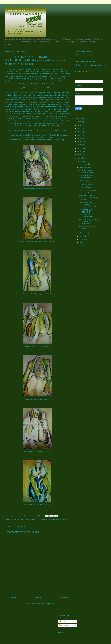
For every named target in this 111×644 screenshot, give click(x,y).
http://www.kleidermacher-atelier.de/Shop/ (90, 65)
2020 (80, 138)
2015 (80, 155)
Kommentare (65, 625)
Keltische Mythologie (34, 519)
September (84, 236)
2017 (80, 148)
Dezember (84, 164)
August (82, 239)
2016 (80, 151)
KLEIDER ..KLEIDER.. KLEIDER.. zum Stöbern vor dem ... (89, 197)
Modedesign (64, 519)
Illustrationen (15, 519)
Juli (81, 243)
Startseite (38, 598)
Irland (23, 519)
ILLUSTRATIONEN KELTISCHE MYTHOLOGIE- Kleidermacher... (86, 213)
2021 (80, 135)
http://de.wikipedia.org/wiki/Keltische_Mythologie (37, 88)
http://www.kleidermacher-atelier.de (88, 55)
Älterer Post (64, 598)
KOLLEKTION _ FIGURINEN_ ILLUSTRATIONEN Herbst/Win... (87, 184)
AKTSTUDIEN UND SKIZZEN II (86, 228)
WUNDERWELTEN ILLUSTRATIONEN (87, 171)
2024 (80, 125)
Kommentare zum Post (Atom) (42, 604)
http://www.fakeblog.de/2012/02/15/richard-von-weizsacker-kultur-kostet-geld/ (37, 130)
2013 (80, 161)
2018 (80, 145)
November (84, 167)
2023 (80, 128)
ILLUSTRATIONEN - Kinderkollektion (87, 177)
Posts (62, 621)
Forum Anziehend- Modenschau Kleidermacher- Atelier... (89, 205)
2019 (80, 142)
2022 (80, 132)
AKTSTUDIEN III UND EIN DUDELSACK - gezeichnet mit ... (89, 221)
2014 (80, 158)
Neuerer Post (11, 598)
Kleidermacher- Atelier (51, 519)
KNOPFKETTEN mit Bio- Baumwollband (88, 191)
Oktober (83, 233)
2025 (80, 122)
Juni (81, 246)
